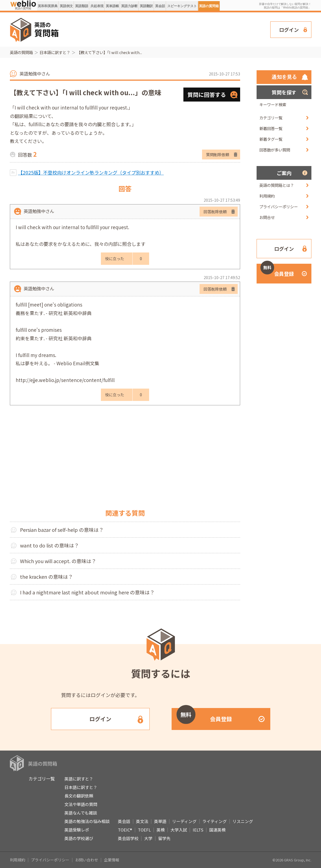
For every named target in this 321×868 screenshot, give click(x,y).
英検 (161, 830)
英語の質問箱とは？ (277, 185)
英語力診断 (129, 6)
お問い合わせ (87, 860)
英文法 (142, 821)
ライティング (215, 821)
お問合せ (267, 217)
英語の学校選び (79, 838)
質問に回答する (207, 95)
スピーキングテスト (182, 6)
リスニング (243, 821)
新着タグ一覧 (271, 139)
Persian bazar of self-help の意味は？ (62, 530)
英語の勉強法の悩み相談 (87, 821)
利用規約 (267, 196)
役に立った (115, 259)
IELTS (198, 830)
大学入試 (179, 830)
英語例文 (66, 6)
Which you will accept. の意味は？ (58, 561)
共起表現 (97, 6)
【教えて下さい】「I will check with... (109, 52)
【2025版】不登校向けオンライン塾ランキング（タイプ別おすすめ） (91, 172)
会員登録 (277, 270)
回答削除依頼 (215, 212)
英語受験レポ (77, 830)
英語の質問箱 (209, 6)
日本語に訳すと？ (55, 52)
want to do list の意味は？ (49, 545)
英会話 (160, 6)
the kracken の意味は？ (46, 577)
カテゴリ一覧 (271, 118)
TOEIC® (125, 830)
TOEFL (144, 830)
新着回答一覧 (271, 128)
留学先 (164, 838)
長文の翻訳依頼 (79, 796)
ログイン (289, 30)
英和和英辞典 (48, 6)
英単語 (160, 821)
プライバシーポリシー (279, 207)
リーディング (184, 821)
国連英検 (217, 830)
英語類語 (82, 6)
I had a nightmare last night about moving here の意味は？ (87, 592)
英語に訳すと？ (79, 779)
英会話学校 (128, 838)
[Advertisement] (165, 29)
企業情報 (112, 860)
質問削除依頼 (218, 155)
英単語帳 (112, 6)
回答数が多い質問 (275, 150)
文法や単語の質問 (81, 804)
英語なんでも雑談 (81, 813)
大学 (148, 838)
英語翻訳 (146, 6)
